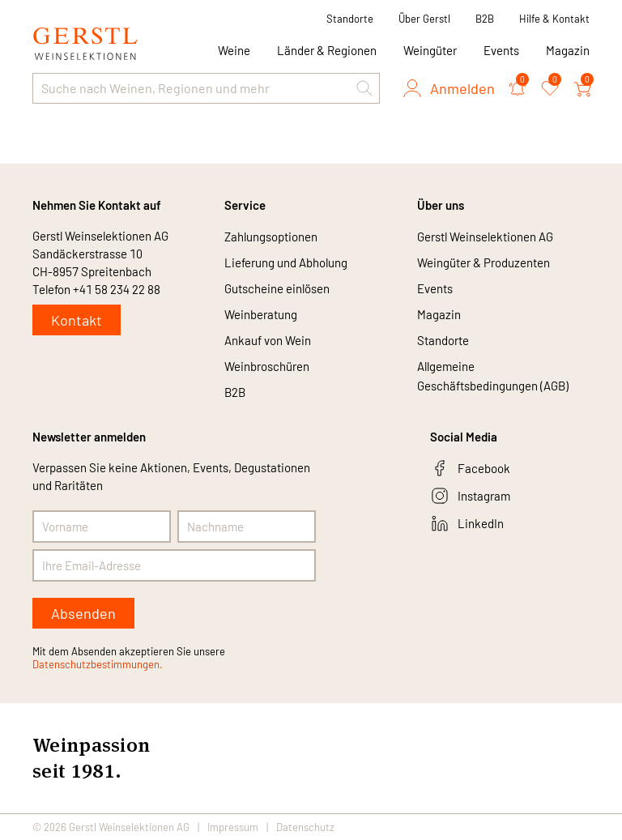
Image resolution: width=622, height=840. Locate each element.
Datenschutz (305, 827)
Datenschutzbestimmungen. (98, 664)
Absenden (83, 613)
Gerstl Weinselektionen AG (485, 237)
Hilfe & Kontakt (554, 19)
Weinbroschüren (267, 366)
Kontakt (77, 320)
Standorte (350, 19)
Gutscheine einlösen (277, 288)
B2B (485, 19)
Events (501, 50)
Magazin (568, 50)
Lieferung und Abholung (286, 262)
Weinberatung (261, 314)
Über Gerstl (424, 19)
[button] (364, 88)
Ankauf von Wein (268, 340)
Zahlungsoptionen (271, 237)
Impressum (233, 827)
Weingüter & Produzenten (484, 262)
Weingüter (430, 50)
